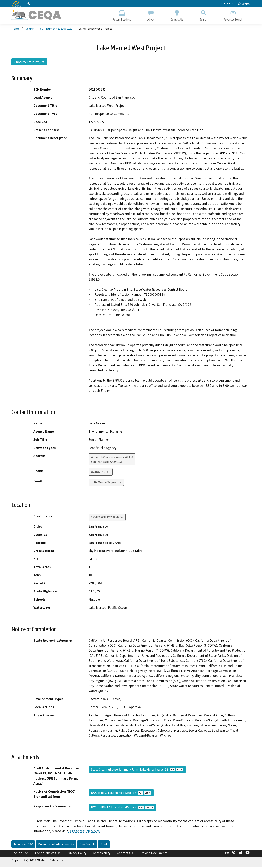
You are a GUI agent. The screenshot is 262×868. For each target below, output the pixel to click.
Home (15, 29)
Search (203, 15)
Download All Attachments (56, 844)
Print (104, 844)
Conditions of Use (48, 853)
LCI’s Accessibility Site (84, 831)
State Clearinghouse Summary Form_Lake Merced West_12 (137, 770)
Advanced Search (233, 15)
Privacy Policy (77, 853)
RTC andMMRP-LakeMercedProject (122, 808)
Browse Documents (153, 853)
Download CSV (23, 844)
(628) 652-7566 (101, 472)
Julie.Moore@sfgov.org (106, 483)
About (151, 15)
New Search (87, 844)
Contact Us (227, 3)
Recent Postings (122, 15)
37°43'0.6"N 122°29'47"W (107, 518)
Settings (244, 4)
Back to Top (20, 853)
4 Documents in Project (29, 62)
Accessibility (102, 853)
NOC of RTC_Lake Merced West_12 (121, 793)
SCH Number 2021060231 (56, 29)
